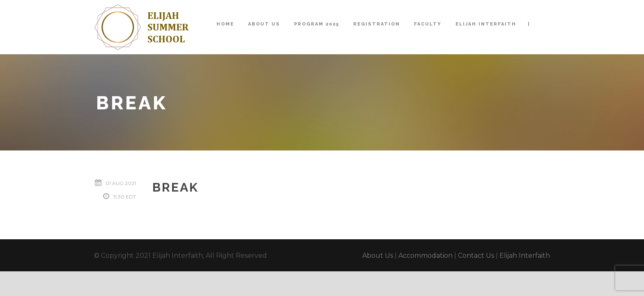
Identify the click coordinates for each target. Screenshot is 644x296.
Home (225, 24)
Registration (377, 24)
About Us (264, 24)
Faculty (428, 24)
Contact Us (476, 256)
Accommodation (425, 256)
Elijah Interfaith (486, 24)
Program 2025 (317, 24)
